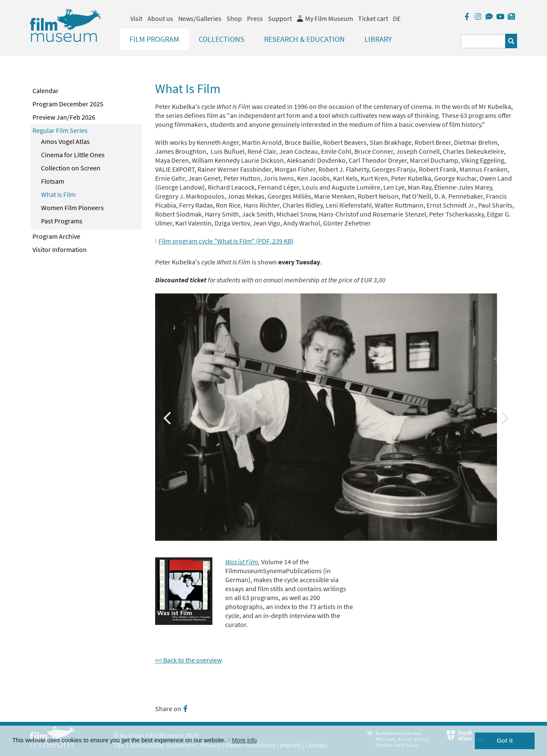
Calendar (46, 91)
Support (280, 18)
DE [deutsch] (397, 18)
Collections (222, 39)
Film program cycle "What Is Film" (226, 241)
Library (378, 39)
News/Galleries (200, 18)
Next (504, 417)
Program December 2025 (68, 104)
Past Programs (62, 221)
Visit (136, 18)
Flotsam (53, 181)
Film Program (154, 39)
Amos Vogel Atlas (65, 141)
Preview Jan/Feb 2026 (64, 117)
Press (255, 18)
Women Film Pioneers (72, 208)
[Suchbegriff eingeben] (483, 41)
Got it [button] (505, 741)
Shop (234, 18)
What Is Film (58, 194)
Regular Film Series (60, 130)
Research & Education (304, 39)
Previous (168, 417)
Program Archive (56, 236)
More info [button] (244, 740)
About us (160, 18)
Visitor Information (60, 249)
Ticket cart (373, 18)
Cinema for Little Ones (73, 155)
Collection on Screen (71, 168)
